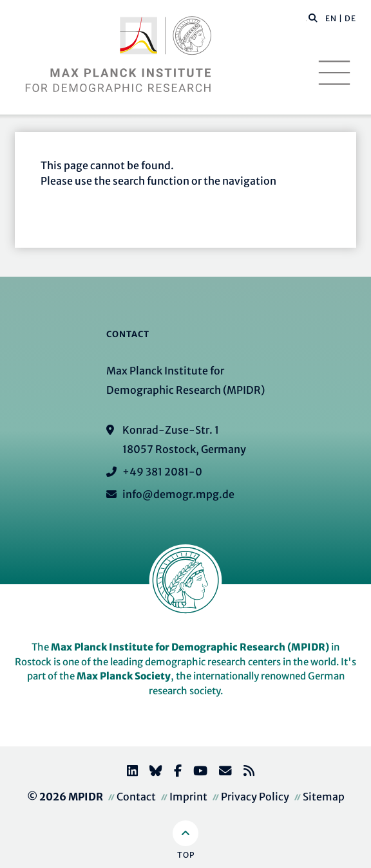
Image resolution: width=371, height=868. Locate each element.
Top (186, 855)
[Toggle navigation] (334, 73)
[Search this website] (306, 19)
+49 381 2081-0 (162, 472)
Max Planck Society (124, 676)
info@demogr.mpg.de (178, 494)
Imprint (188, 797)
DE (350, 18)
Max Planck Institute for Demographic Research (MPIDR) (190, 647)
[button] (313, 17)
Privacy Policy (255, 797)
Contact (136, 797)
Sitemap (324, 797)
